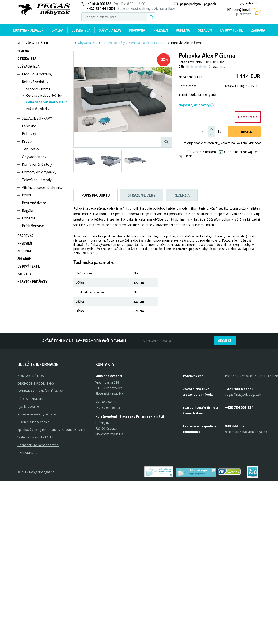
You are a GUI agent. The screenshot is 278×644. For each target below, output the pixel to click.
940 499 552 (235, 426)
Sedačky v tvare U (39, 89)
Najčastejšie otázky (196, 105)
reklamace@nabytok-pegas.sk (246, 432)
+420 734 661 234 (239, 407)
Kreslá (27, 141)
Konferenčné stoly (37, 164)
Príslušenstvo (33, 226)
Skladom (205, 30)
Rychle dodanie (28, 407)
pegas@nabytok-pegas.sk (198, 4)
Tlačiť (185, 156)
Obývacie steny (34, 157)
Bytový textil (232, 30)
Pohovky (29, 134)
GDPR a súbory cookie (33, 422)
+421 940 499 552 (99, 4)
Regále (27, 210)
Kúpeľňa (183, 30)
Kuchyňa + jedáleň (28, 30)
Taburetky (31, 149)
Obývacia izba (110, 30)
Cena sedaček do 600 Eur (44, 95)
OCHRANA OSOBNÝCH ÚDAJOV (40, 391)
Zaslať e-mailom (201, 152)
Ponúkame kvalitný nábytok (37, 414)
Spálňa (58, 30)
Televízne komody (37, 180)
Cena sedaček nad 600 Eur (47, 102)
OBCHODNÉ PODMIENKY (36, 383)
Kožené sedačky (38, 109)
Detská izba (81, 30)
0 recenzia (217, 66)
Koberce (29, 218)
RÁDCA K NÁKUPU (31, 399)
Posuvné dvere (34, 203)
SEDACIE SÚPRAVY (37, 118)
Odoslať (225, 341)
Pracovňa (137, 30)
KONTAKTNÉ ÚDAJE (32, 376)
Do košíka (244, 132)
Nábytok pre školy (33, 282)
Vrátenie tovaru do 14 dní (35, 437)
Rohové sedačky (35, 82)
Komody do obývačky (39, 172)
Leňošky (29, 126)
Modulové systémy (37, 74)
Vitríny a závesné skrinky (42, 187)
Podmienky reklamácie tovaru (38, 445)
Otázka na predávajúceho (240, 152)
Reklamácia (27, 453)
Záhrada (258, 30)
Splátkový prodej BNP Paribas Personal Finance (51, 430)
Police (27, 195)
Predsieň (161, 30)
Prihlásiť (248, 3)
